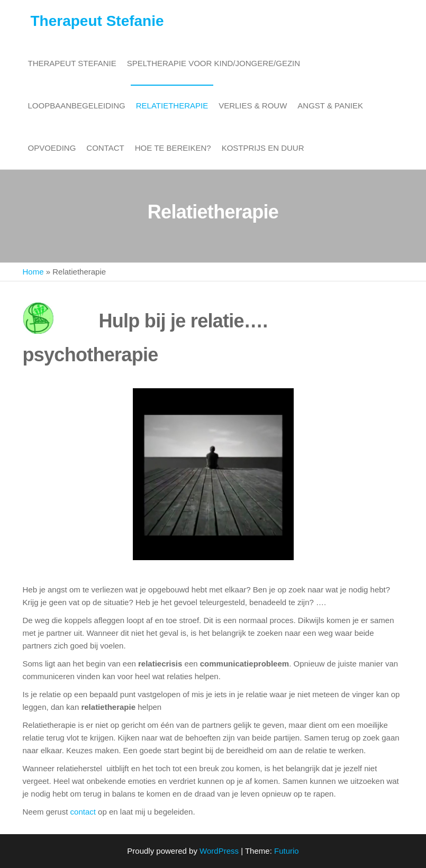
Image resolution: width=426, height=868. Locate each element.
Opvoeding (52, 148)
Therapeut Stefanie (97, 21)
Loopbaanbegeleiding (77, 106)
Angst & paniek (330, 106)
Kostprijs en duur (263, 148)
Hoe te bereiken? (173, 148)
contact (83, 812)
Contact (105, 148)
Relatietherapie (172, 106)
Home (33, 272)
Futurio (287, 851)
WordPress (219, 851)
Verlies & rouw (253, 106)
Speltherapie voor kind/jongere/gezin (214, 63)
